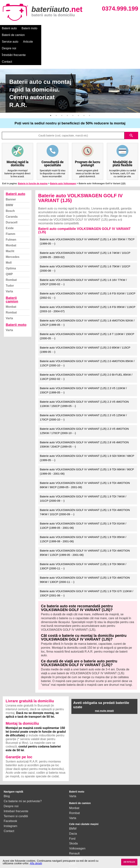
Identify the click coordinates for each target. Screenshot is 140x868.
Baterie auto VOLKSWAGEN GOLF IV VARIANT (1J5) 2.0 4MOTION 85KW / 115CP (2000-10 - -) (87, 336)
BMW (9, 178)
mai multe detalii (104, 684)
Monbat (11, 219)
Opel (72, 837)
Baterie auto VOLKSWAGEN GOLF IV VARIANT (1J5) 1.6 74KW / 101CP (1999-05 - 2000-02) (85, 228)
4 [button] (67, 89)
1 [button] (51, 89)
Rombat (11, 253)
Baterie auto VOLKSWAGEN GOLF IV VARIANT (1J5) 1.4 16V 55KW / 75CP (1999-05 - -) (87, 215)
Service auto (78, 28)
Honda (74, 841)
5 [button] (73, 89)
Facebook (10, 794)
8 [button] (90, 89)
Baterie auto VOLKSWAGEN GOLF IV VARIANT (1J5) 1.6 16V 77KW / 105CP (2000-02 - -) (83, 255)
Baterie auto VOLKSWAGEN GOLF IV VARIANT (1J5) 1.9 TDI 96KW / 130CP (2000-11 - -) (83, 539)
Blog (7, 769)
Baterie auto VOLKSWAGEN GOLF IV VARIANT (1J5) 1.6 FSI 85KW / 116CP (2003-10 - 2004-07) (88, 282)
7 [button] (84, 89)
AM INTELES (129, 862)
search (131, 109)
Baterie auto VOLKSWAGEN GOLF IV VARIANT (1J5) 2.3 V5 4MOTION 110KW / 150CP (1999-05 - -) (84, 377)
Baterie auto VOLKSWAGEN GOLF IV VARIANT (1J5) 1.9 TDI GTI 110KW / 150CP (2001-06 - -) (87, 567)
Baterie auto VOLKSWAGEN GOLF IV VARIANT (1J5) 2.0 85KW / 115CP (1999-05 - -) (85, 323)
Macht (10, 224)
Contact (36, 35)
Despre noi (113, 28)
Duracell (12, 196)
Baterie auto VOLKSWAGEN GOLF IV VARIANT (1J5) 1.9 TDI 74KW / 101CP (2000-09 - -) (83, 472)
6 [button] (78, 89)
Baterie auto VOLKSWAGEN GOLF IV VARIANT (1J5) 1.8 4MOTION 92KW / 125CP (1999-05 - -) (87, 296)
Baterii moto (29, 28)
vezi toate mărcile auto (84, 846)
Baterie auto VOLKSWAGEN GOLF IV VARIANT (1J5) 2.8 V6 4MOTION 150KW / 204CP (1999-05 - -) (84, 418)
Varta (9, 265)
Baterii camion (12, 273)
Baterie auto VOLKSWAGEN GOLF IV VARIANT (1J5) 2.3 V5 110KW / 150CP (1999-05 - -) (83, 364)
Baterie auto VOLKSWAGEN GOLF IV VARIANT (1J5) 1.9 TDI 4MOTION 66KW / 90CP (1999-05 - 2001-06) (85, 458)
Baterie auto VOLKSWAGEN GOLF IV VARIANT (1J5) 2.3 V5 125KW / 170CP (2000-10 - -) (83, 391)
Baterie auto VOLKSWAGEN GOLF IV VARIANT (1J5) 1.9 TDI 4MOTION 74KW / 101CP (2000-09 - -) (85, 485)
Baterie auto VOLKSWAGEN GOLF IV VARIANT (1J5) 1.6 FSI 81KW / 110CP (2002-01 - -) (88, 269)
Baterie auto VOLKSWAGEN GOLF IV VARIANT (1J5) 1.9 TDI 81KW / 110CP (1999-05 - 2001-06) (83, 499)
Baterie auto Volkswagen (63, 157)
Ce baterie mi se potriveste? (23, 774)
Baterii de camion (53, 28)
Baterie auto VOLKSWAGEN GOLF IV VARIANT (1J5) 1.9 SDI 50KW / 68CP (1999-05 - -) (87, 431)
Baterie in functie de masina (33, 157)
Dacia (73, 807)
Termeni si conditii (16, 789)
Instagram (10, 799)
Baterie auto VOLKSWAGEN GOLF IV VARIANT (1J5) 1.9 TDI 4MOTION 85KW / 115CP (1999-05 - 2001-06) (85, 526)
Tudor (10, 259)
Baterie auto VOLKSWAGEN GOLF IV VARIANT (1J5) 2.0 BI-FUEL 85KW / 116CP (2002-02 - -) (86, 350)
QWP (9, 247)
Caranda (12, 190)
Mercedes (13, 230)
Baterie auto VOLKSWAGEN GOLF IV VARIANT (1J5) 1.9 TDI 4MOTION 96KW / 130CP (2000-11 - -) (85, 553)
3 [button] (62, 89)
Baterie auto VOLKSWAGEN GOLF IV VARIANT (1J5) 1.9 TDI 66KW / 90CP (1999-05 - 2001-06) (87, 445)
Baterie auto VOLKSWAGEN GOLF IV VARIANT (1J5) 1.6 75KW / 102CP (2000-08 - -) (85, 242)
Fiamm (11, 207)
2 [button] (56, 89)
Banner (11, 173)
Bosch (10, 184)
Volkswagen (77, 822)
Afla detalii (36, 863)
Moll (9, 236)
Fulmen (11, 213)
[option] (70, 64)
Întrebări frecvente (14, 35)
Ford (72, 812)
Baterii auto (9, 28)
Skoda (74, 817)
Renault (74, 827)
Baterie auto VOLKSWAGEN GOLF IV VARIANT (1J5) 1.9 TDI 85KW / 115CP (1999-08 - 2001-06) (83, 512)
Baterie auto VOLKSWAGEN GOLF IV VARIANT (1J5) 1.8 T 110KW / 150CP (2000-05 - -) (87, 309)
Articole (96, 28)
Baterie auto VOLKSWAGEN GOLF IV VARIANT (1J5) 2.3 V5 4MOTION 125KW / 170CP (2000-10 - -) (84, 404)
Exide (10, 201)
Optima (11, 242)
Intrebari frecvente (16, 784)
